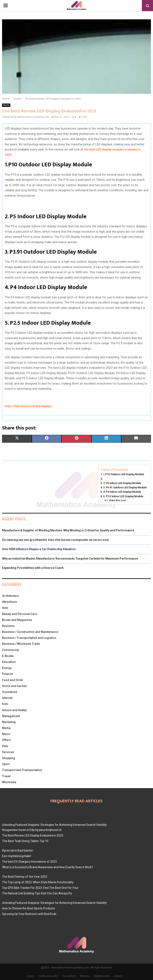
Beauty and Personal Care (20, 614)
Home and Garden (14, 686)
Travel (6, 776)
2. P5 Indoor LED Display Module (122, 483)
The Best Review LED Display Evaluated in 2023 (33, 835)
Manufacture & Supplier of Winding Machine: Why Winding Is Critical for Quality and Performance (68, 530)
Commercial (11, 650)
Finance (7, 674)
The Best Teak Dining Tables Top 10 (25, 841)
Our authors (69, 976)
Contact (118, 976)
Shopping (9, 758)
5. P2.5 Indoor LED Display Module (123, 496)
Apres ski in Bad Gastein (18, 850)
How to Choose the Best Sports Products (28, 908)
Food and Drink (12, 680)
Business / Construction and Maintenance (30, 632)
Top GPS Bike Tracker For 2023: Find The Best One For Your (40, 888)
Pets (5, 746)
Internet (7, 698)
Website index (102, 976)
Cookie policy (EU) (48, 976)
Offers (6, 740)
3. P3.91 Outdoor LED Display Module (125, 487)
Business (8, 626)
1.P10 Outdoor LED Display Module (124, 474)
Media (6, 105)
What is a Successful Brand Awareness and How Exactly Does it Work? (47, 867)
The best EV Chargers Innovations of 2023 (29, 862)
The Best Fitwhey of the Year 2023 (25, 877)
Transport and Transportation (22, 770)
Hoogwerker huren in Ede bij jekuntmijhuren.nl (32, 830)
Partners (85, 976)
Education (9, 662)
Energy (7, 668)
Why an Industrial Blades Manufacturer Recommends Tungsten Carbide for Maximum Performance (70, 559)
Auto (5, 608)
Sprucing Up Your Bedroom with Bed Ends (29, 914)
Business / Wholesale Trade (21, 644)
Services (8, 752)
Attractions (9, 602)
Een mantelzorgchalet (17, 856)
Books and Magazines (17, 620)
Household (10, 692)
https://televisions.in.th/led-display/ (28, 406)
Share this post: (118, 500)
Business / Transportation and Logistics (29, 638)
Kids (5, 704)
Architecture (10, 596)
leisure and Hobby (14, 710)
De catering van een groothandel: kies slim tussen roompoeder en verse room (56, 540)
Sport (6, 764)
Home (31, 976)
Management (11, 716)
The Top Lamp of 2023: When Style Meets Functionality (38, 882)
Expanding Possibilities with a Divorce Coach (33, 568)
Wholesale (9, 782)
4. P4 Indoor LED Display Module (122, 492)
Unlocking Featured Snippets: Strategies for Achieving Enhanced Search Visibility (54, 825)
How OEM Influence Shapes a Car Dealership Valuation (39, 549)
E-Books (8, 656)
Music (6, 734)
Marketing (9, 722)
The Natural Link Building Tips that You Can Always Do (37, 893)
